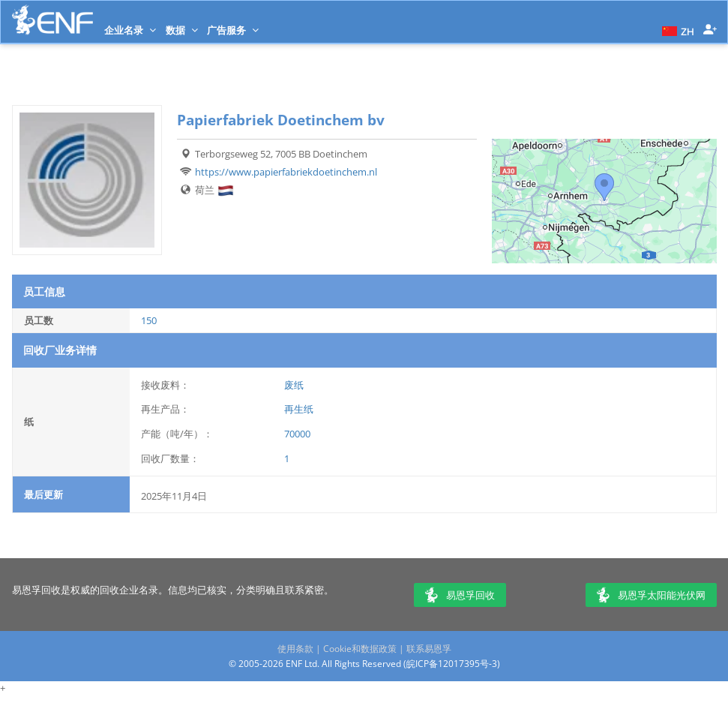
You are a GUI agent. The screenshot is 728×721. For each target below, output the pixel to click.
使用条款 (295, 649)
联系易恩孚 (429, 649)
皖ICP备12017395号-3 (452, 664)
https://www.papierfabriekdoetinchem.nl (286, 172)
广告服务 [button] (233, 30)
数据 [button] (182, 30)
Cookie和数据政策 (360, 649)
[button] (676, 30)
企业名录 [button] (130, 30)
